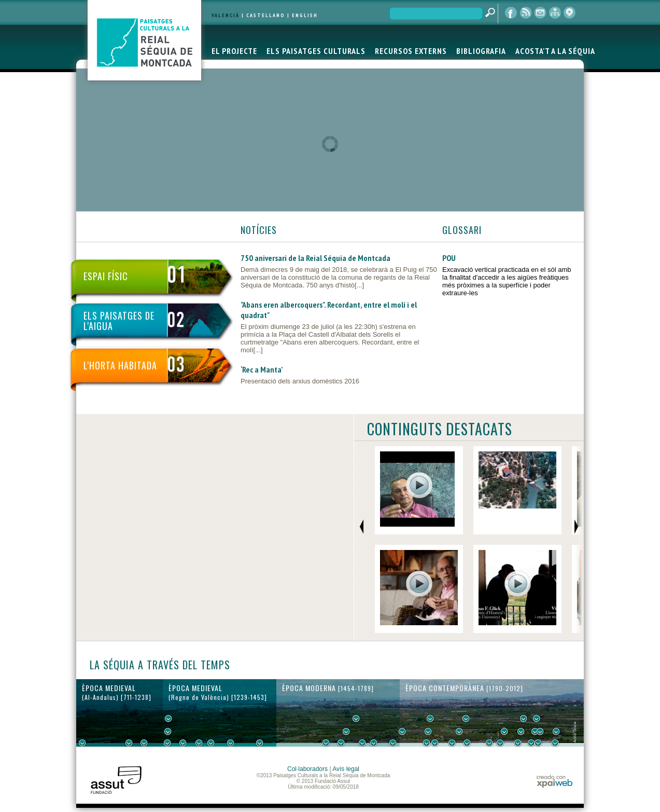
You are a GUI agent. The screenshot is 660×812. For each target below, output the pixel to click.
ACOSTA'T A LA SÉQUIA (555, 51)
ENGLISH (305, 15)
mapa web (555, 13)
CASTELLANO (266, 15)
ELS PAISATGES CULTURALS (316, 51)
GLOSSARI (462, 230)
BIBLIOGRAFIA (481, 51)
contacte (540, 13)
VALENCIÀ (226, 15)
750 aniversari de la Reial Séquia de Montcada (315, 258)
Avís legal (346, 769)
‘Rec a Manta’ (262, 369)
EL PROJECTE (234, 51)
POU (449, 258)
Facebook (511, 13)
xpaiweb (554, 781)
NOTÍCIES (259, 230)
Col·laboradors (307, 769)
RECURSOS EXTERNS (411, 51)
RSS (526, 13)
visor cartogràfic (569, 13)
